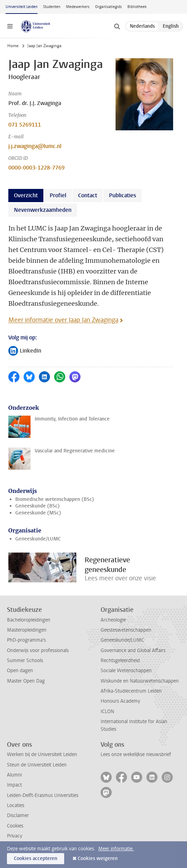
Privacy (15, 836)
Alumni (14, 775)
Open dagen (20, 671)
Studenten (52, 7)
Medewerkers (78, 7)
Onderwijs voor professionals (38, 650)
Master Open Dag (26, 681)
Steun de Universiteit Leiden (37, 765)
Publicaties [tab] (122, 195)
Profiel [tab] (58, 195)
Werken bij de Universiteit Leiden (42, 754)
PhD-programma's (26, 640)
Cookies (15, 826)
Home (13, 46)
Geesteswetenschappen (126, 630)
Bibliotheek (137, 7)
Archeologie (113, 620)
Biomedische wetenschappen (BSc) (55, 499)
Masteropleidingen (27, 630)
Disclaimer (18, 815)
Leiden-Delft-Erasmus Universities (43, 795)
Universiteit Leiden (22, 7)
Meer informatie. (116, 849)
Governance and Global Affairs (133, 650)
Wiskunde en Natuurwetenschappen (140, 681)
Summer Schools (25, 661)
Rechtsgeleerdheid (120, 661)
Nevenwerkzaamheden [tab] (43, 210)
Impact (14, 785)
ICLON (107, 711)
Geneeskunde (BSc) (37, 506)
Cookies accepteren (36, 858)
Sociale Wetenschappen (126, 671)
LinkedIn (25, 351)
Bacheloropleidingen (29, 620)
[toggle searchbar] (117, 26)
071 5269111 (25, 125)
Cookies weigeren (98, 858)
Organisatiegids (108, 7)
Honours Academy (120, 701)
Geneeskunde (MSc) (38, 513)
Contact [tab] (88, 195)
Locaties (16, 805)
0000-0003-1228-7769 (36, 168)
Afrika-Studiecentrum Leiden (131, 691)
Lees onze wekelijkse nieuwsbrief (136, 754)
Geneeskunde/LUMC (38, 539)
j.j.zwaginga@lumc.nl (35, 146)
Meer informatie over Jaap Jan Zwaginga (63, 320)
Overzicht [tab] (26, 195)
